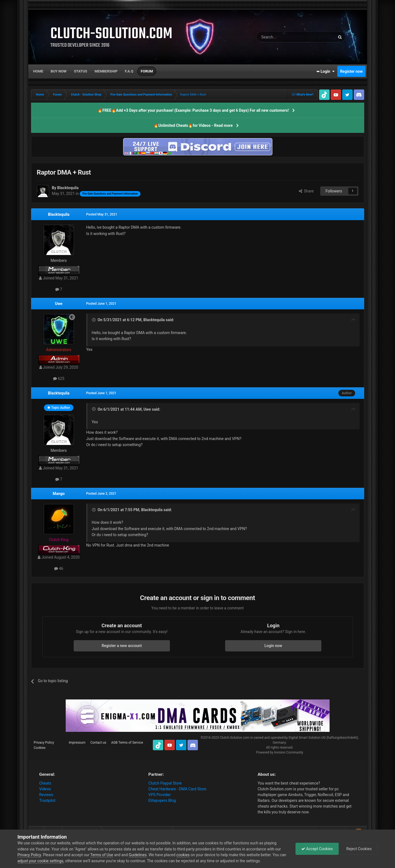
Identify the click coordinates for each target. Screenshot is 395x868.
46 (59, 569)
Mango (59, 494)
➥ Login (325, 71)
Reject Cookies (358, 849)
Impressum (77, 743)
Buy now (59, 71)
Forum (147, 71)
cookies (183, 855)
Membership (106, 71)
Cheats (45, 783)
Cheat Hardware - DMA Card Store (177, 789)
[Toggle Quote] (94, 320)
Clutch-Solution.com (234, 738)
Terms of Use (102, 855)
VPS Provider (160, 795)
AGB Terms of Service (127, 743)
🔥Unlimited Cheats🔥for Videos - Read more (193, 125)
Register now (351, 71)
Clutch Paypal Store (165, 783)
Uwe (59, 304)
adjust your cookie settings (41, 861)
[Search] (283, 37)
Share (306, 191)
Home (38, 71)
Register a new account (122, 646)
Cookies (40, 748)
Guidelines (138, 855)
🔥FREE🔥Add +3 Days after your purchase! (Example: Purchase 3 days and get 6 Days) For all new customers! (193, 110)
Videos (45, 789)
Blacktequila (59, 214)
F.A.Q (129, 71)
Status (81, 71)
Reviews (46, 795)
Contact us (98, 743)
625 (59, 379)
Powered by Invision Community (280, 752)
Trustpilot (47, 800)
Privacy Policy (44, 743)
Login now (273, 646)
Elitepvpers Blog (162, 800)
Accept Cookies (317, 849)
